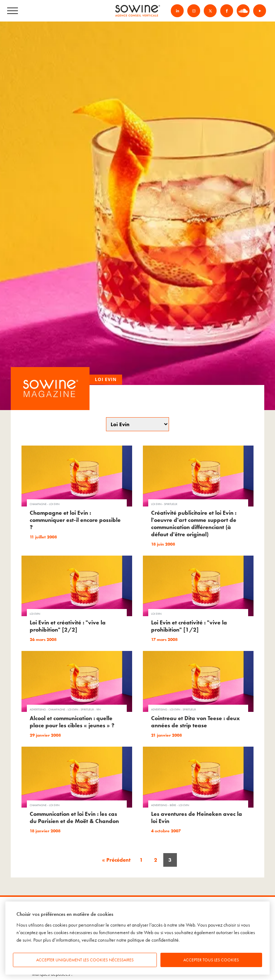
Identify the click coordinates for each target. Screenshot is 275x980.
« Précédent (116, 860)
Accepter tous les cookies (211, 960)
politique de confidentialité (153, 940)
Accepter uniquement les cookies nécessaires (85, 960)
